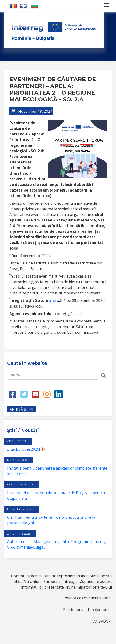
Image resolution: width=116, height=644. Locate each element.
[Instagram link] (47, 394)
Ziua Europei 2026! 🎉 (26, 449)
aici (79, 314)
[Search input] (53, 375)
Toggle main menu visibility (107, 4)
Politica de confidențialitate (87, 598)
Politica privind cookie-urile (87, 610)
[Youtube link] (36, 394)
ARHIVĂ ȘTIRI (21, 409)
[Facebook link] (13, 394)
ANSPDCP (102, 621)
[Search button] (103, 375)
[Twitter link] (24, 394)
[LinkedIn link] (58, 394)
